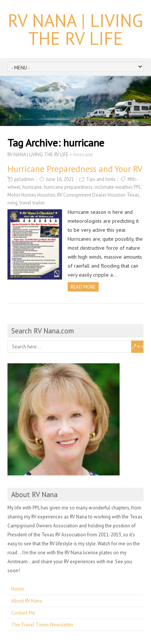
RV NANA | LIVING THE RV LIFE (75, 29)
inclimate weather (113, 187)
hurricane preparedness (68, 187)
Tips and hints (101, 179)
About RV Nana (27, 601)
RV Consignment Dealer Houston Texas (98, 195)
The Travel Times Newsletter (42, 625)
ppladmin (24, 179)
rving (13, 203)
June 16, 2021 (60, 179)
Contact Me (23, 613)
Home (18, 589)
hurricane (32, 187)
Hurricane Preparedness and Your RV (75, 169)
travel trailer (32, 203)
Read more (83, 287)
